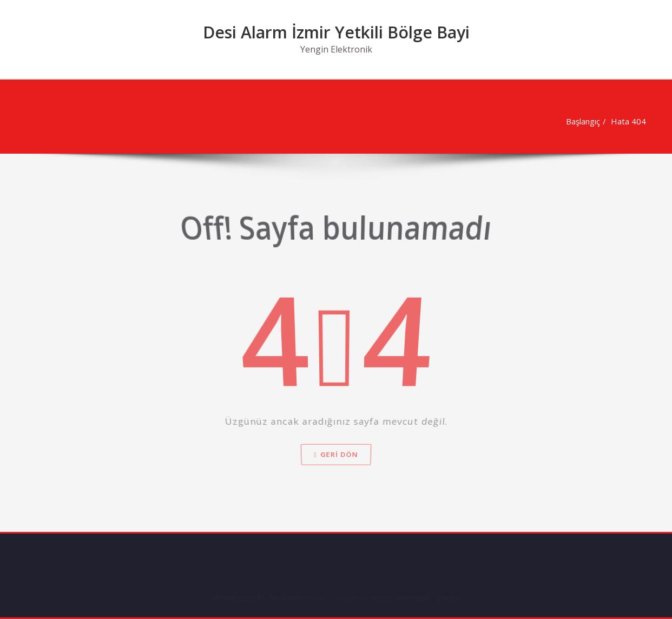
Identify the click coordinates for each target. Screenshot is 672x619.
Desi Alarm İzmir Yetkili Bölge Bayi (336, 32)
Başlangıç (580, 121)
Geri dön (336, 473)
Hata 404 (626, 121)
